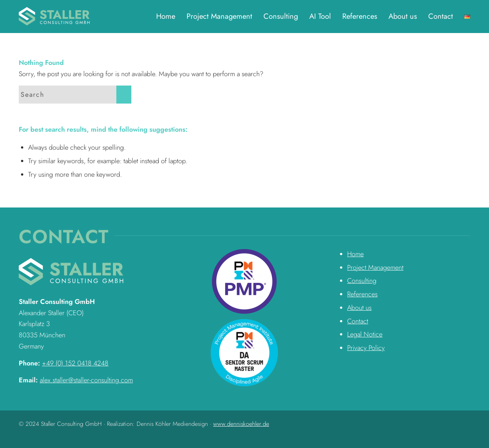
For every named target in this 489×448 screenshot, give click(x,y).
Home (355, 254)
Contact (358, 321)
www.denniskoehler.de (241, 424)
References (362, 294)
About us (359, 308)
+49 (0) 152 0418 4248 (75, 363)
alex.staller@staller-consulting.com (86, 380)
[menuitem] (166, 17)
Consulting (362, 281)
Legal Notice (365, 334)
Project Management (375, 268)
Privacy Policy (366, 348)
